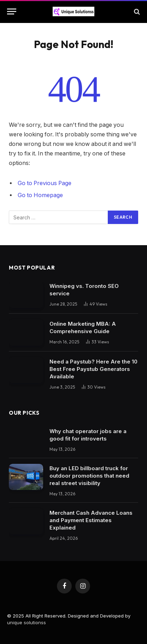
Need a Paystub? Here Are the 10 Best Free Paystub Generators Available (93, 369)
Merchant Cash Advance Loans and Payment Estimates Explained (91, 520)
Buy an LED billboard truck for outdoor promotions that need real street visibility (89, 476)
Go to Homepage (40, 195)
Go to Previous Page (45, 183)
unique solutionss (27, 622)
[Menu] (12, 11)
